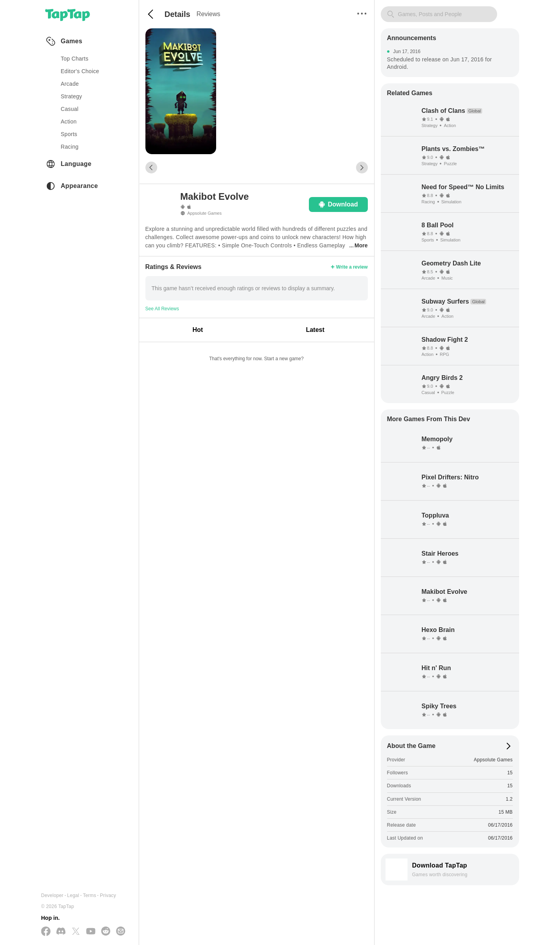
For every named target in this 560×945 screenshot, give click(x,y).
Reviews (208, 14)
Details (178, 14)
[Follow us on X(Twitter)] (76, 932)
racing (70, 147)
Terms (90, 895)
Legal (73, 895)
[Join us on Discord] (61, 932)
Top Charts (75, 59)
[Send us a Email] (121, 932)
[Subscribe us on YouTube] (91, 932)
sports (69, 134)
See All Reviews (162, 309)
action (69, 122)
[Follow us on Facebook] (46, 932)
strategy (72, 96)
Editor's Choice (80, 71)
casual (70, 109)
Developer (52, 895)
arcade (70, 84)
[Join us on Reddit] (106, 932)
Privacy (108, 895)
